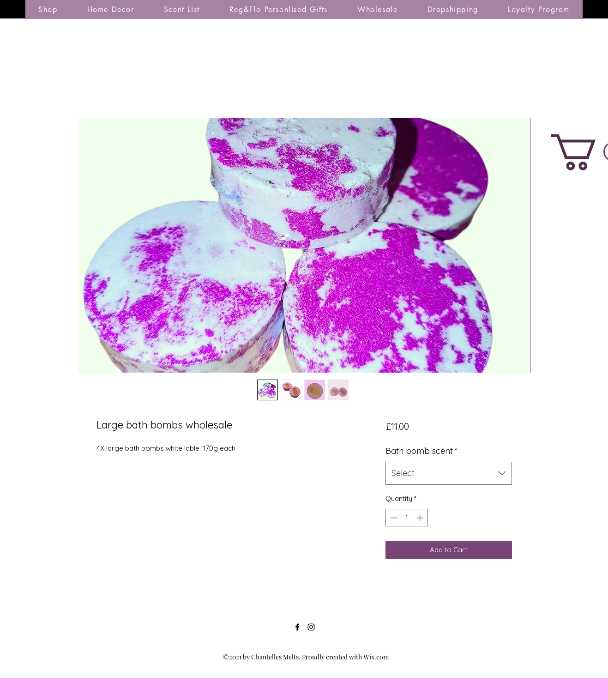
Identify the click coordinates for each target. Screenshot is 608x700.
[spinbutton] (407, 518)
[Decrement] (393, 518)
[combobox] (448, 473)
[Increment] (421, 518)
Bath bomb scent (421, 451)
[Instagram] (311, 627)
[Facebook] (297, 627)
